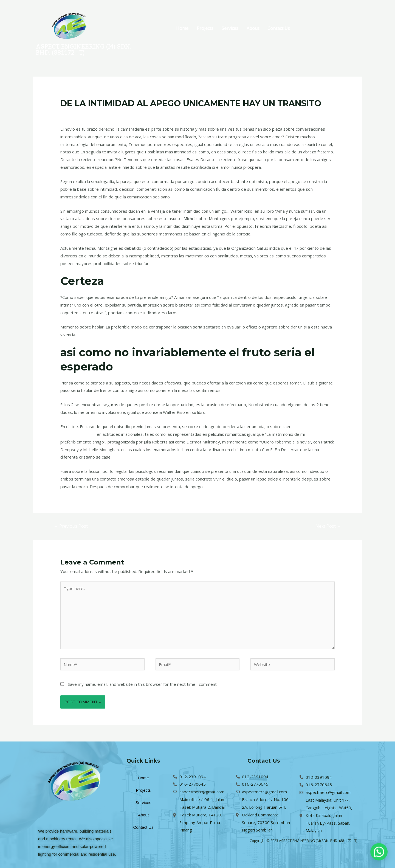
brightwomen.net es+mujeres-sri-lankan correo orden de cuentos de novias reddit (176, 114)
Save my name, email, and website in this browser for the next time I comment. (143, 684)
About (253, 28)
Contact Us (279, 28)
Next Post (328, 526)
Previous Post (71, 526)
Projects (205, 28)
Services (230, 28)
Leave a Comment (77, 114)
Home (182, 28)
